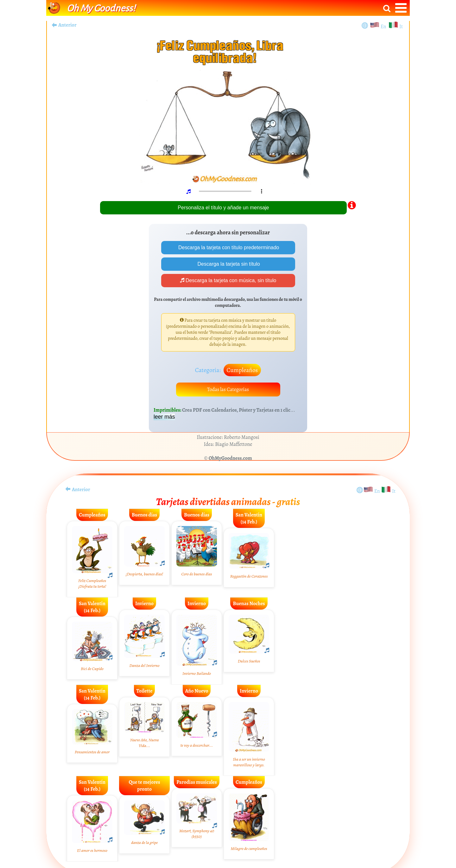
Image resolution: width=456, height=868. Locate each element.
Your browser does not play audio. (230, 191)
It (401, 27)
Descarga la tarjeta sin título (228, 264)
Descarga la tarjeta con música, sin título (228, 281)
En (384, 27)
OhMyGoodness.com (230, 459)
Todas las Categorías (228, 390)
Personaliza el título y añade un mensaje (223, 208)
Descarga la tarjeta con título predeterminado (228, 247)
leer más (164, 418)
